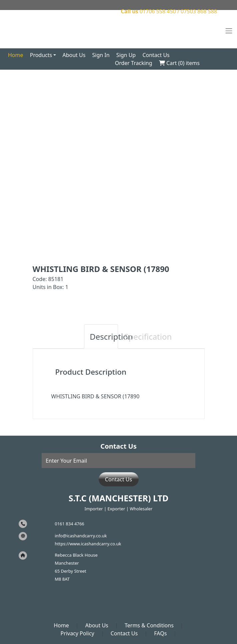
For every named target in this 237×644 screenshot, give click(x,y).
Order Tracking (134, 63)
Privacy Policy (77, 633)
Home (16, 55)
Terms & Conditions (149, 625)
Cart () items (179, 63)
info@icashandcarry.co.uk (81, 536)
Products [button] (41, 55)
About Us (74, 55)
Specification (138, 336)
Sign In (101, 55)
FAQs (160, 633)
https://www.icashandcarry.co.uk (88, 544)
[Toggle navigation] (229, 31)
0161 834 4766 (69, 524)
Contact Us (156, 55)
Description (104, 336)
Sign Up (126, 55)
